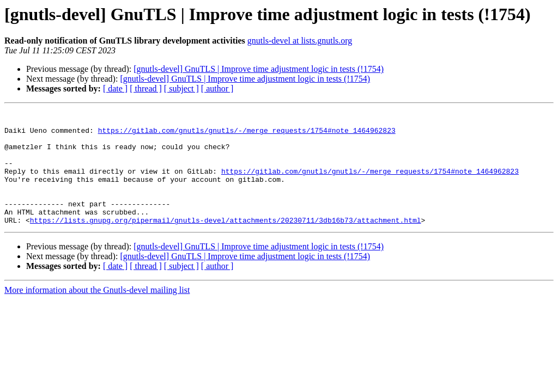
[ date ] (115, 88)
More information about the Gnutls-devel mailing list (97, 313)
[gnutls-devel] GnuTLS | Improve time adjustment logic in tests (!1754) (259, 69)
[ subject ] (181, 88)
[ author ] (217, 88)
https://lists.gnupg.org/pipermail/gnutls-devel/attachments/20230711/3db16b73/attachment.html (226, 243)
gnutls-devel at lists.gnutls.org (300, 41)
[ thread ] (146, 88)
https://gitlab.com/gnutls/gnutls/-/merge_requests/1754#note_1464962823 (247, 135)
